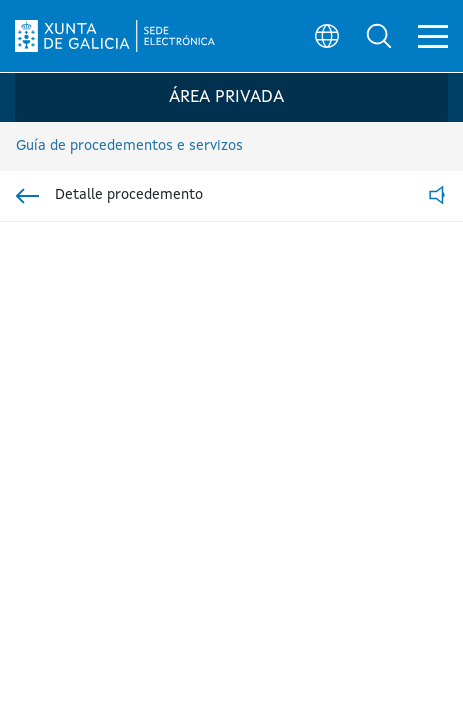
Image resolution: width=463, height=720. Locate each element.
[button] (379, 36)
